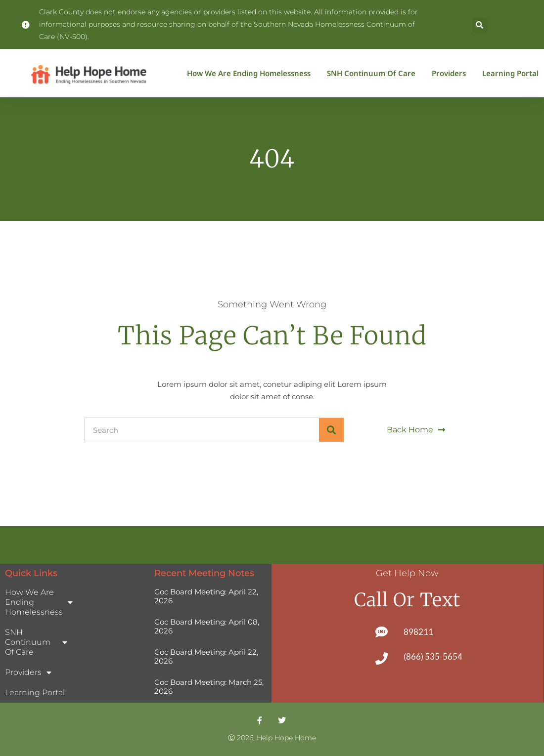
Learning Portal (510, 73)
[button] (480, 25)
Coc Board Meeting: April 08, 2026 (207, 626)
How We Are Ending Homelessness (251, 73)
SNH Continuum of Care (374, 73)
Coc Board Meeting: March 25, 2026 (209, 687)
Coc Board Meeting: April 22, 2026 (206, 596)
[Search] (331, 430)
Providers (451, 73)
